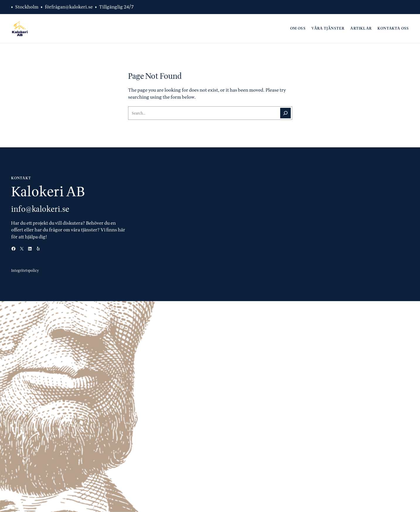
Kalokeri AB (48, 191)
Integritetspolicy (25, 270)
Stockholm (27, 7)
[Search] (285, 113)
